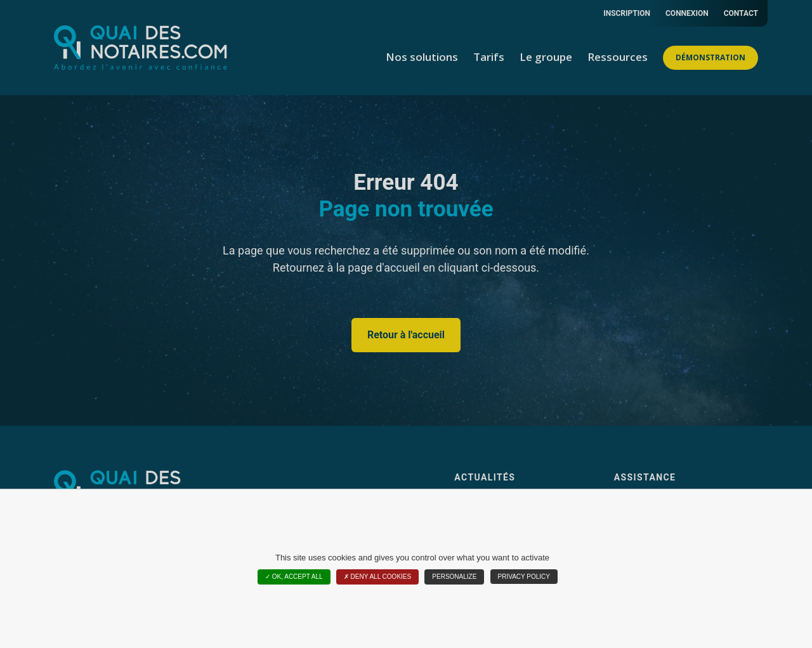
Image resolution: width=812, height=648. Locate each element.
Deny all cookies (377, 577)
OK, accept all (294, 577)
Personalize (454, 577)
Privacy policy (524, 577)
